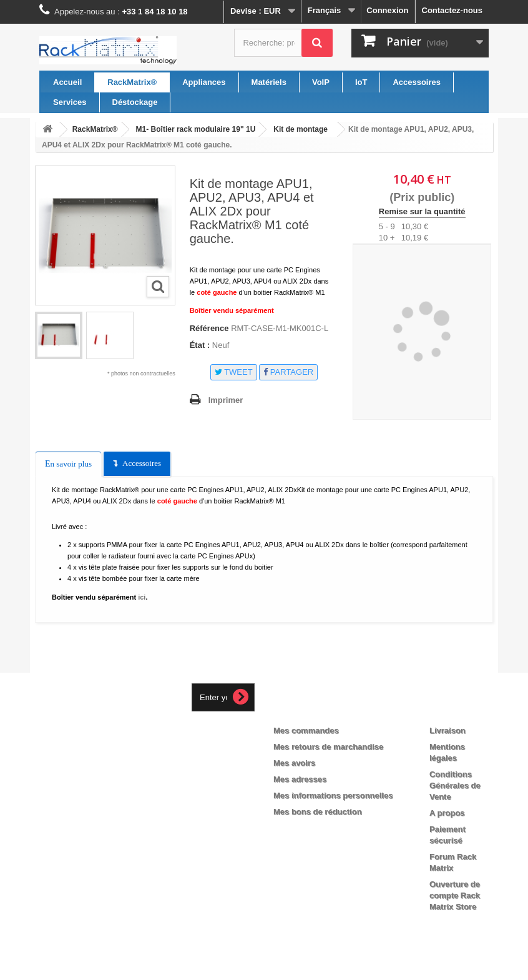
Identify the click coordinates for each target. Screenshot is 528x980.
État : (200, 345)
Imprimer (226, 400)
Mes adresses (300, 779)
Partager (288, 372)
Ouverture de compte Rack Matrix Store (455, 895)
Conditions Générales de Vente (455, 785)
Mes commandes (306, 730)
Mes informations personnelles (333, 795)
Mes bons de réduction (318, 812)
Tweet (234, 372)
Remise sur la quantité (422, 211)
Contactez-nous (452, 10)
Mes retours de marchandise (328, 747)
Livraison (447, 730)
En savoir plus (68, 464)
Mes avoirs (294, 763)
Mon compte (309, 710)
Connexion (387, 10)
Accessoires (142, 463)
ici (142, 597)
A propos (447, 813)
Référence (209, 328)
